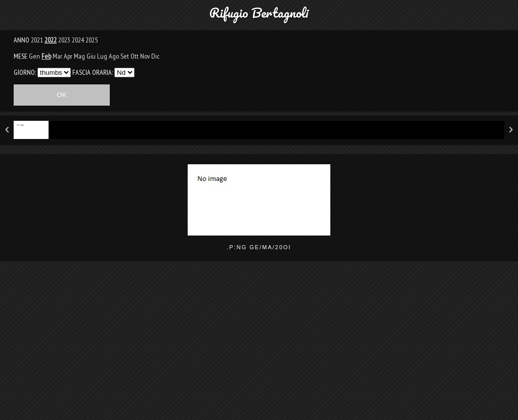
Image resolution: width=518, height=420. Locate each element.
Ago (114, 56)
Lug (102, 56)
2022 (51, 40)
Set (125, 56)
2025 (92, 40)
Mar (57, 56)
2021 (37, 40)
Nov (145, 56)
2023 (64, 40)
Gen (34, 56)
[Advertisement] (259, 347)
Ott (135, 56)
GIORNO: (25, 72)
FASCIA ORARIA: (93, 72)
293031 (54, 73)
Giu (91, 56)
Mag (79, 56)
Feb (46, 56)
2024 (78, 40)
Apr (68, 56)
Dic (155, 56)
